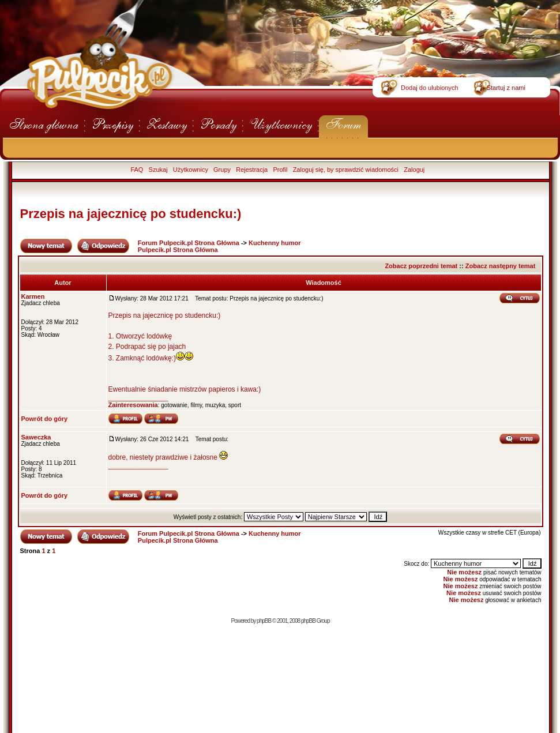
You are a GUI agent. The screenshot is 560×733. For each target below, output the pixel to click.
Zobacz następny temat (501, 266)
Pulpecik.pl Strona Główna (178, 250)
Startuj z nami (506, 88)
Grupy (222, 170)
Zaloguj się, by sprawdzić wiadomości (346, 170)
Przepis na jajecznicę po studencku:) (131, 214)
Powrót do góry (45, 419)
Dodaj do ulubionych (430, 88)
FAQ (137, 170)
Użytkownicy (191, 170)
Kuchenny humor (275, 243)
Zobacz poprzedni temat (421, 266)
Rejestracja (252, 170)
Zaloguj (414, 170)
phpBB (264, 621)
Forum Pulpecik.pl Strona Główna (189, 243)
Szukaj (158, 170)
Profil (280, 170)
